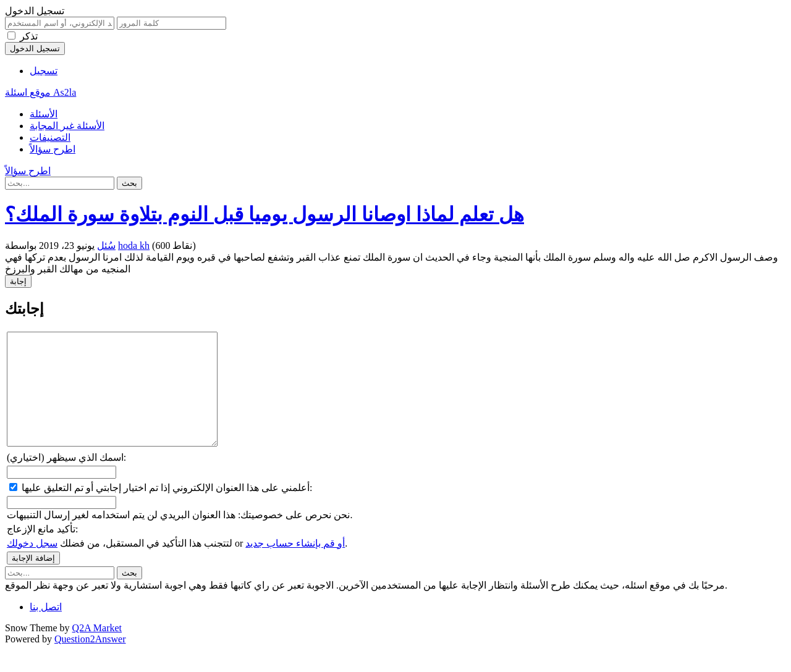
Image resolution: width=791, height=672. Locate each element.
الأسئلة (44, 114)
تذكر (29, 36)
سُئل (106, 246)
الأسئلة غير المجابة (67, 126)
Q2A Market (97, 650)
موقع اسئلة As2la (40, 92)
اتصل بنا (46, 629)
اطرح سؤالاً (53, 149)
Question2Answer (90, 661)
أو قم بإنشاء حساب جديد (295, 565)
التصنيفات (50, 137)
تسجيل (44, 71)
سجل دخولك (32, 565)
